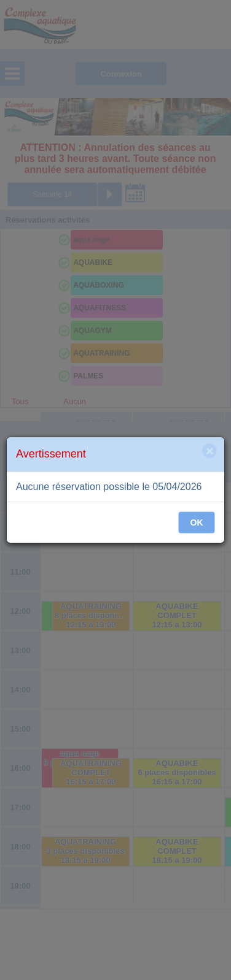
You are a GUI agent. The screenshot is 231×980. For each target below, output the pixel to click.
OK (197, 523)
